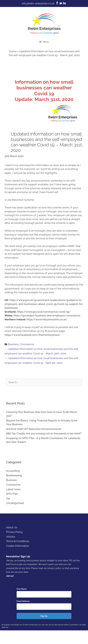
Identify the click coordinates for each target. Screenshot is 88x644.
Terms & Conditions (18, 541)
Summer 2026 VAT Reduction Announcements (34, 429)
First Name (22, 589)
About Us (12, 527)
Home (13, 51)
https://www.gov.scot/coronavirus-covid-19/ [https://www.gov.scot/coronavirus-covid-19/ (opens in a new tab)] (44, 312)
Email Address (23, 601)
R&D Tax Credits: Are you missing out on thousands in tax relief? (44, 433)
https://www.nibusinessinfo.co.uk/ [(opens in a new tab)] (47, 319)
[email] (44, 607)
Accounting (13, 471)
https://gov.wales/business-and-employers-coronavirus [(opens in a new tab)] (47, 315)
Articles (11, 537)
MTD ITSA (12, 494)
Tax (8, 499)
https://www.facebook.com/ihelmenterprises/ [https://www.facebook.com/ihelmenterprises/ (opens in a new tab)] (33, 335)
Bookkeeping (14, 475)
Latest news (13, 489)
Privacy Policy (14, 532)
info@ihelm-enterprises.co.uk (38, 4)
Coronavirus (27, 344)
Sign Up (44, 616)
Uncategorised (15, 503)
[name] (44, 594)
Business (13, 344)
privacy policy (55, 568)
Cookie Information (18, 546)
